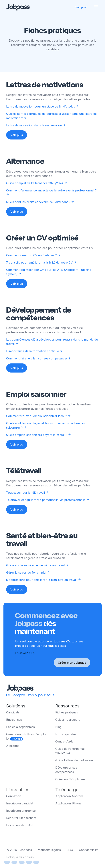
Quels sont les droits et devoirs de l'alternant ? (40, 210)
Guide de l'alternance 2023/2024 (70, 751)
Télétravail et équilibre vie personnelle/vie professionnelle (48, 508)
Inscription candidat (20, 803)
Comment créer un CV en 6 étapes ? (33, 264)
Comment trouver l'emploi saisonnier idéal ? (38, 424)
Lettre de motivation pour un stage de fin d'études (42, 106)
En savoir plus (25, 661)
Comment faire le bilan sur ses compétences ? (40, 367)
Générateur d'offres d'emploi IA (26, 736)
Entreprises (14, 720)
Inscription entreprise (21, 811)
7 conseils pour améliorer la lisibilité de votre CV (41, 271)
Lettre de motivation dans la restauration (36, 125)
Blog (58, 727)
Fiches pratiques (67, 712)
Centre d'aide (64, 741)
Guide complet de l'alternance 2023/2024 (37, 191)
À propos (13, 746)
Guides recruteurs (68, 720)
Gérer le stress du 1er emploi (28, 581)
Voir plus (17, 135)
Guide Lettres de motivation (74, 760)
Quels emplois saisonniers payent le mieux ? (39, 443)
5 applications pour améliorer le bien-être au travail (44, 588)
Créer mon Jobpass (72, 671)
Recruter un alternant (21, 818)
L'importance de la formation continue (34, 359)
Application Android (69, 796)
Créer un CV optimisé (70, 779)
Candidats (13, 712)
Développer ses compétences (66, 770)
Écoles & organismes (20, 727)
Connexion (14, 796)
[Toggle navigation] (96, 7)
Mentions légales (49, 850)
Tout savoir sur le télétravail (27, 501)
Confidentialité (89, 850)
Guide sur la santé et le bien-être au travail (37, 574)
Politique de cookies (20, 857)
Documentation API (20, 825)
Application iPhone (68, 803)
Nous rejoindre (66, 734)
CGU (70, 850)
